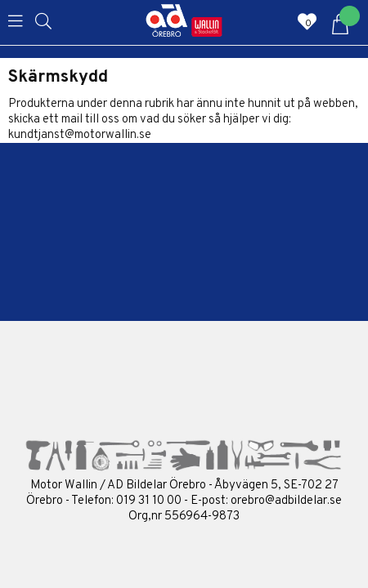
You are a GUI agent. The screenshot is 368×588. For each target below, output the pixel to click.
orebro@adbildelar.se (286, 501)
